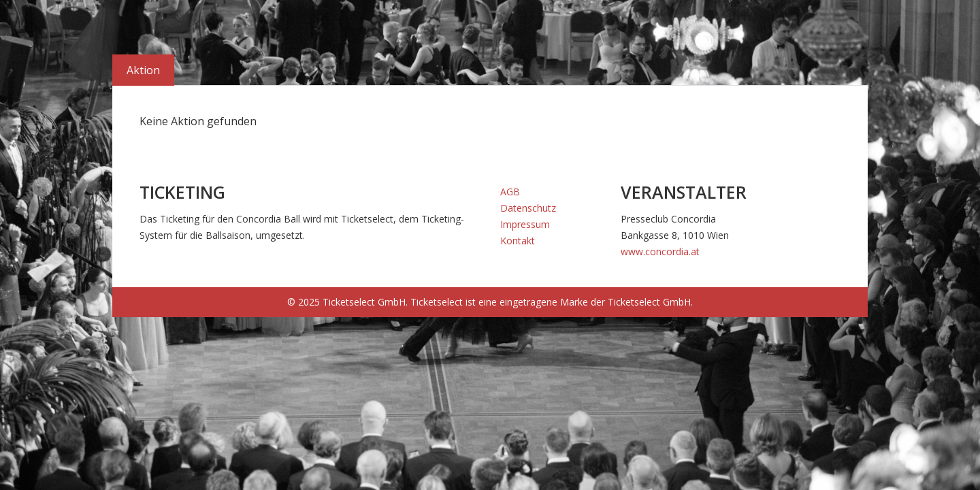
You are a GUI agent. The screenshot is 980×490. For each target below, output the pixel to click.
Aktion (143, 70)
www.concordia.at (660, 251)
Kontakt (518, 241)
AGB (510, 192)
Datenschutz (528, 208)
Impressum (525, 224)
